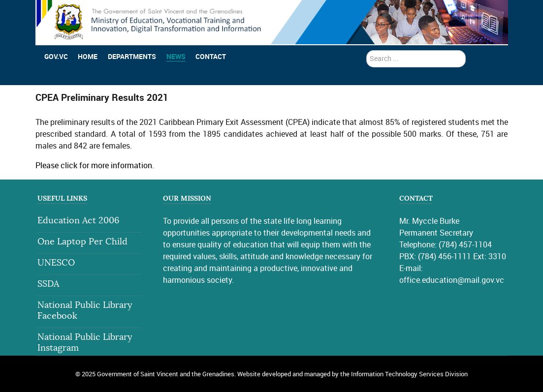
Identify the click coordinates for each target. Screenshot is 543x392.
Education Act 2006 (78, 221)
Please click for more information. (95, 166)
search (367, 50)
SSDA (48, 284)
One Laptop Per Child (82, 242)
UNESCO (56, 263)
